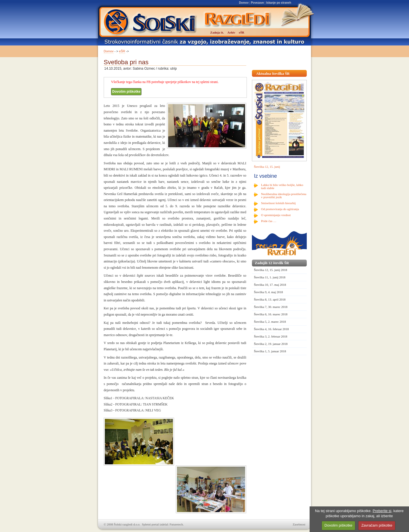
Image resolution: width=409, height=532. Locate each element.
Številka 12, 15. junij (267, 167)
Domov (244, 3)
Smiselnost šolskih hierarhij (278, 203)
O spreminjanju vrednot (276, 215)
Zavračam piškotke (377, 525)
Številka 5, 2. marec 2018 (270, 322)
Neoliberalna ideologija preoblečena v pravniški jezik (284, 195)
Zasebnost (299, 524)
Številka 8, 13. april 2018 (270, 299)
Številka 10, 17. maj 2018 (270, 285)
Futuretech (176, 524)
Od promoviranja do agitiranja (280, 209)
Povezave (257, 3)
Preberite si (382, 511)
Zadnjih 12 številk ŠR (272, 263)
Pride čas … (269, 221)
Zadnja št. (217, 32)
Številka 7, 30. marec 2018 (271, 307)
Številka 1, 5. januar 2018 (270, 351)
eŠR (122, 51)
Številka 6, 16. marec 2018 (271, 314)
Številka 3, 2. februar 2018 (271, 336)
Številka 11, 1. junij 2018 (270, 277)
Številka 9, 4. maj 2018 (268, 292)
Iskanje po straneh (279, 3)
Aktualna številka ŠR (273, 74)
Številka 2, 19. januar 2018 (271, 344)
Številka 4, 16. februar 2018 (271, 329)
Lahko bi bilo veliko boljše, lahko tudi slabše (282, 186)
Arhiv (231, 32)
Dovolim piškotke (126, 92)
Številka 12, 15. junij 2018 (271, 270)
